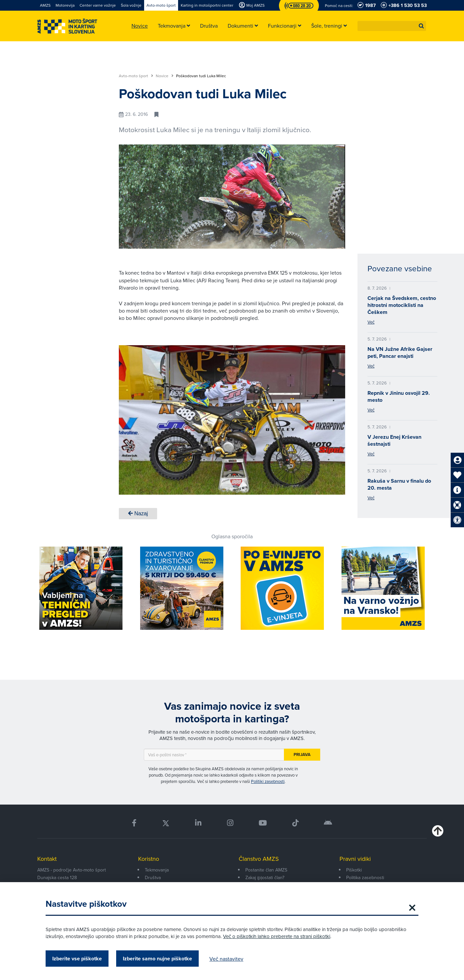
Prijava (302, 754)
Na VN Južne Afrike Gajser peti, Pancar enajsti (400, 353)
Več (371, 322)
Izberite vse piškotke (77, 959)
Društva (153, 877)
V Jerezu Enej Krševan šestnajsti (394, 440)
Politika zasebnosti (365, 877)
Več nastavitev (226, 959)
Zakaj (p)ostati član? (265, 877)
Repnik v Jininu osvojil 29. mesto (399, 396)
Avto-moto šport (136, 76)
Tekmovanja (157, 870)
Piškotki (354, 870)
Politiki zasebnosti (268, 781)
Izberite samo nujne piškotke (157, 959)
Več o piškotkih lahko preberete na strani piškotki (277, 936)
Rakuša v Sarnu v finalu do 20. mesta (399, 484)
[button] (421, 26)
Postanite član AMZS (266, 870)
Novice (165, 76)
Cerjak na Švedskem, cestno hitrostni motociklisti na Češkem (402, 305)
